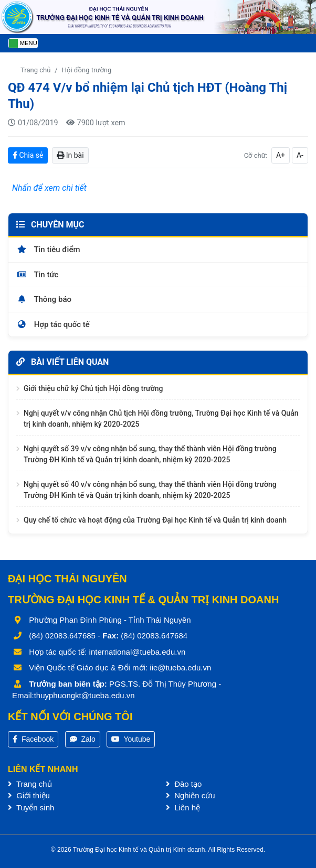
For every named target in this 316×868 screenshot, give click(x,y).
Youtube (131, 739)
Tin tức (37, 275)
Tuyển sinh (31, 807)
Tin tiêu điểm (48, 249)
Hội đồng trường (87, 70)
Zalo (83, 739)
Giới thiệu (29, 795)
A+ (281, 155)
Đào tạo (184, 784)
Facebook (33, 739)
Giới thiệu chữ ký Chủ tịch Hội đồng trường (93, 388)
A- (300, 155)
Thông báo (44, 299)
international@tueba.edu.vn (138, 652)
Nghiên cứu (191, 795)
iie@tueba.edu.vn (180, 668)
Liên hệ (183, 807)
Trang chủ (35, 70)
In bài (70, 155)
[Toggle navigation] (23, 43)
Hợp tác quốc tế (53, 324)
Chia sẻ (28, 155)
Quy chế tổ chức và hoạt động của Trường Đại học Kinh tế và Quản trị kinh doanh (155, 520)
